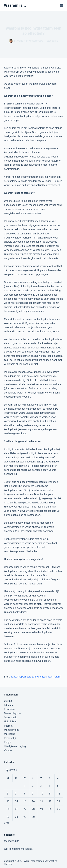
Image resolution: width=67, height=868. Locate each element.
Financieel (10, 709)
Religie (8, 742)
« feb (7, 823)
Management (11, 730)
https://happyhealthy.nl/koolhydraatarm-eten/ (36, 677)
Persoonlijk (10, 738)
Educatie (9, 705)
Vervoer (8, 750)
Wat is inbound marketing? (19, 849)
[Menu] (62, 5)
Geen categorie (12, 713)
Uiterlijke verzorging (15, 746)
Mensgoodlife (12, 841)
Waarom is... (15, 5)
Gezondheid (52, 41)
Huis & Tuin (10, 722)
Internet (8, 726)
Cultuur (8, 701)
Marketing (10, 734)
